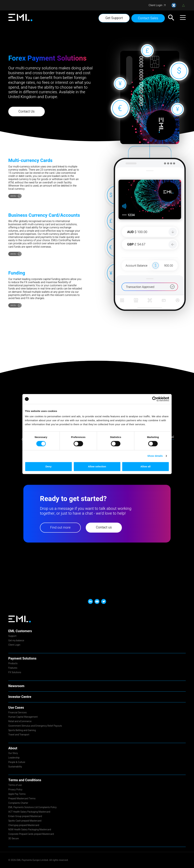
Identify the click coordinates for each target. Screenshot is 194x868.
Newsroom (16, 686)
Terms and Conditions (25, 780)
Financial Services (17, 713)
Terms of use (15, 785)
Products (13, 664)
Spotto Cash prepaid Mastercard (25, 821)
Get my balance (16, 641)
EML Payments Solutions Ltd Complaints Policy (32, 808)
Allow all (145, 466)
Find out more (60, 528)
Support (12, 636)
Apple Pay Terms (17, 794)
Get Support (114, 18)
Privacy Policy (15, 790)
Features (13, 668)
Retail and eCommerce (20, 722)
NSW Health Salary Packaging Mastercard (30, 830)
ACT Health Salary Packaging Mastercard (29, 812)
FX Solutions (15, 673)
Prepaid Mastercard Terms (22, 799)
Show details (155, 456)
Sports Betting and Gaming (22, 731)
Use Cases (16, 708)
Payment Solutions (22, 659)
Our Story (13, 753)
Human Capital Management (23, 717)
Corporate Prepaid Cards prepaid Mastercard (31, 834)
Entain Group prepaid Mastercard (25, 817)
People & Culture (17, 762)
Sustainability (15, 767)
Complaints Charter (18, 803)
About (13, 748)
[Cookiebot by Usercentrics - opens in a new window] (155, 399)
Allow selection (97, 466)
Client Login (155, 5)
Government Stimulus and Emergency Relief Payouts (35, 726)
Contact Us (27, 111)
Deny (48, 466)
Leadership (14, 758)
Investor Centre (20, 697)
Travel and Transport (19, 735)
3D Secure (14, 839)
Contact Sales (148, 18)
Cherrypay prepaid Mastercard (24, 826)
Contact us (104, 527)
